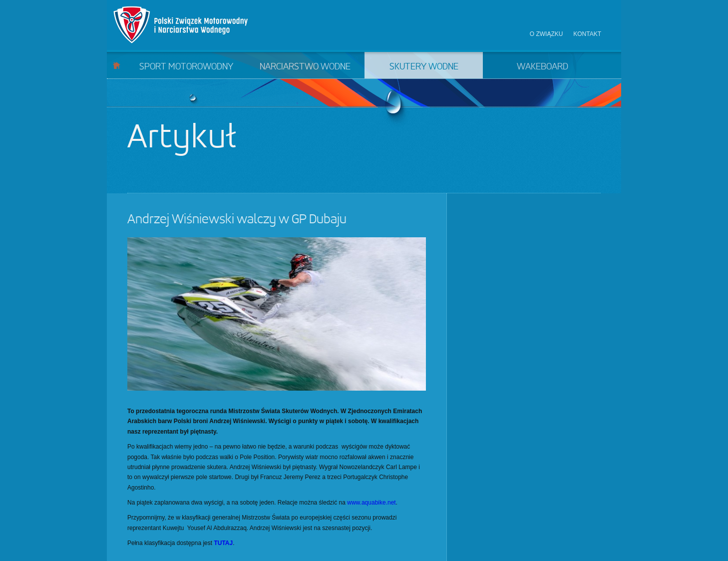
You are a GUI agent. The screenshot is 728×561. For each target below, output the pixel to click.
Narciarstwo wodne (305, 67)
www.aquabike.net (371, 503)
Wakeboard (543, 67)
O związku (546, 34)
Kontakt (587, 34)
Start (117, 65)
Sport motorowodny (186, 67)
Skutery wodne (424, 67)
